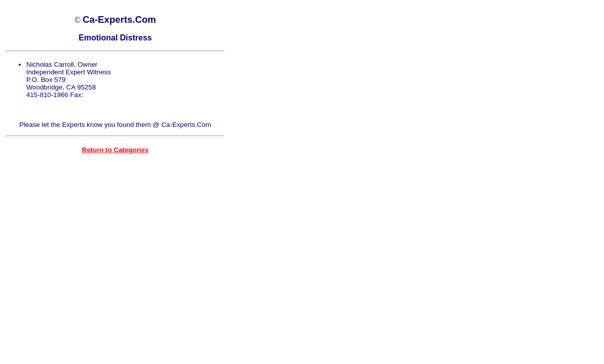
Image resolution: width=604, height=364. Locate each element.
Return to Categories (115, 150)
